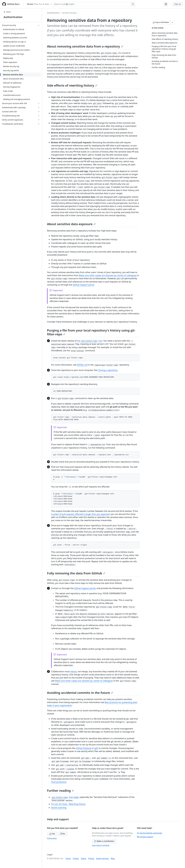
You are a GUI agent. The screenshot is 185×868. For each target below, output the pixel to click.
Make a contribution (104, 841)
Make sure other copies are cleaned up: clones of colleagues (108, 275)
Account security (69, 13)
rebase (73, 671)
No (63, 834)
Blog (113, 858)
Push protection (59, 782)
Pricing (91, 858)
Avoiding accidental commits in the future (80, 693)
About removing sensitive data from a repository (85, 46)
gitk (96, 748)
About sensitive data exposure (71, 224)
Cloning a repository (108, 370)
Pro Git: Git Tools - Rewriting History (68, 804)
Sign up (178, 4)
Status (84, 858)
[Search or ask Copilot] (94, 4)
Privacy (76, 858)
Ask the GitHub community (150, 833)
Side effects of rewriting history (72, 85)
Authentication (13, 17)
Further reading (60, 790)
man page (65, 797)
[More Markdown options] (172, 22)
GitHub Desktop (84, 748)
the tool (90, 341)
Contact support (145, 837)
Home (7, 12)
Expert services (102, 858)
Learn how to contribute (101, 845)
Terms (68, 858)
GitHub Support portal (83, 285)
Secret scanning (59, 808)
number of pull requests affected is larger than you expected (80, 514)
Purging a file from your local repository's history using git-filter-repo (91, 332)
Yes (52, 834)
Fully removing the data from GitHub (76, 573)
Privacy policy (52, 838)
